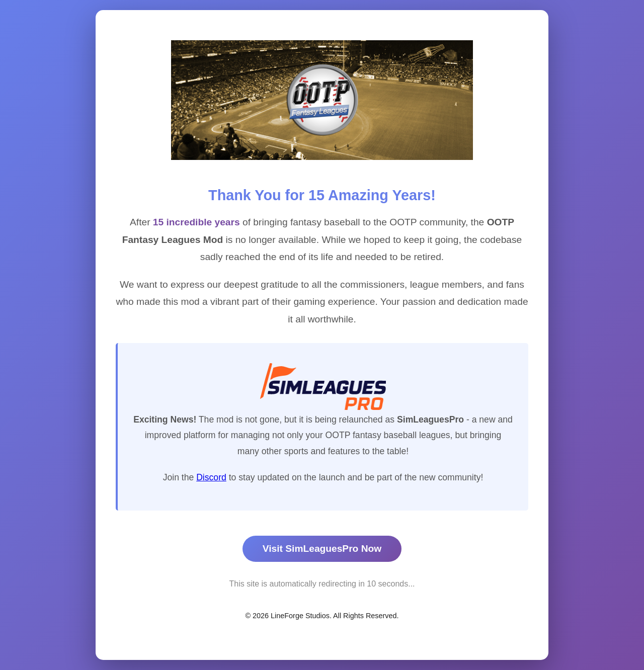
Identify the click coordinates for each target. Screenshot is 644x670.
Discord (211, 477)
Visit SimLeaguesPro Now (322, 549)
